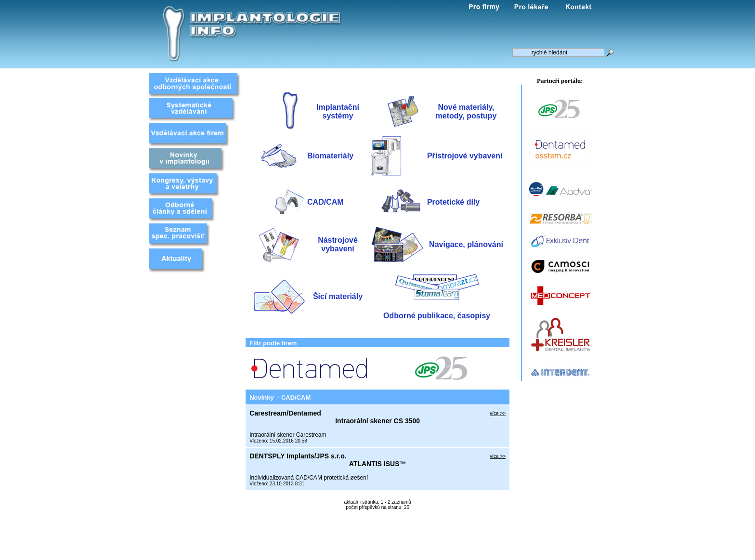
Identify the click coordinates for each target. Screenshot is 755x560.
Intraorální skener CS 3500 (377, 421)
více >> (498, 413)
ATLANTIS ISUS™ (378, 464)
